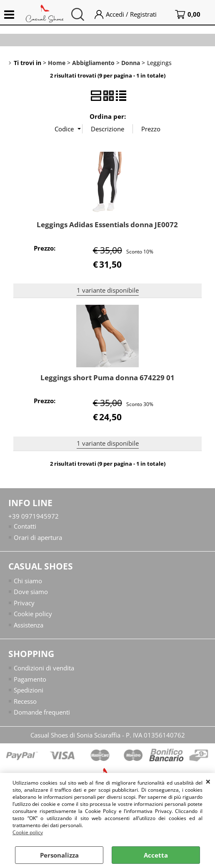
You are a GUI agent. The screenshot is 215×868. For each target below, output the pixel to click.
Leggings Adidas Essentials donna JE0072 (107, 225)
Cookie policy (28, 832)
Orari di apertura (38, 537)
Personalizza (59, 855)
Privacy (24, 603)
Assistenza (29, 625)
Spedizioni (29, 690)
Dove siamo (31, 592)
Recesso (25, 701)
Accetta (156, 855)
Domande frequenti (42, 712)
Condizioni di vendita (44, 668)
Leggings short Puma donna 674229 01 (107, 378)
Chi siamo (28, 581)
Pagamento (30, 679)
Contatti (25, 526)
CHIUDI (208, 781)
